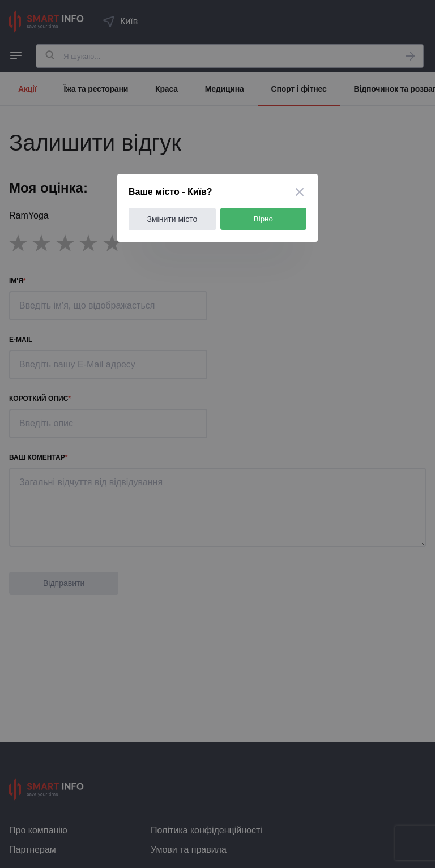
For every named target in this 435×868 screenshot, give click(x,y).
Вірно (263, 219)
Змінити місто (172, 219)
